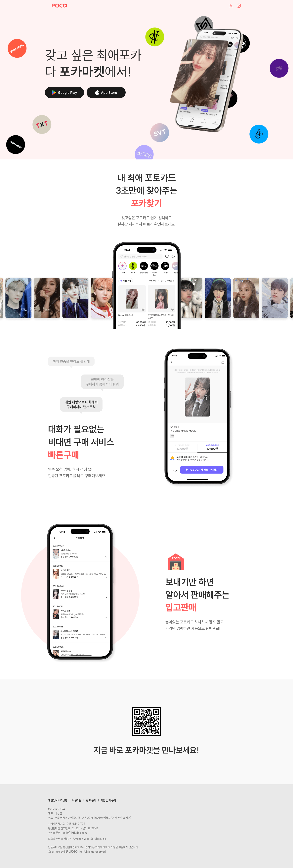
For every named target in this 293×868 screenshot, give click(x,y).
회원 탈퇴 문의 (108, 800)
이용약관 (77, 800)
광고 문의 (91, 800)
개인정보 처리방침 (58, 800)
